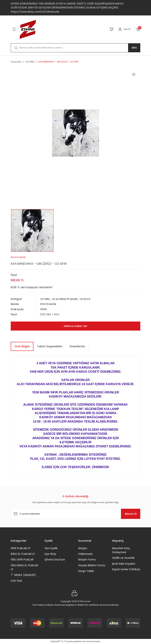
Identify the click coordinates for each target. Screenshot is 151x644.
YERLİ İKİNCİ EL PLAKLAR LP (24, 567)
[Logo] (28, 29)
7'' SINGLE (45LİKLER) (23, 575)
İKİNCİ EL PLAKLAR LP (23, 554)
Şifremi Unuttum (55, 560)
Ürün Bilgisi (22, 346)
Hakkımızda (85, 554)
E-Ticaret (67, 641)
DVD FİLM (16, 581)
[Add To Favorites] (134, 75)
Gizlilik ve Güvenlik (123, 558)
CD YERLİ (46, 299)
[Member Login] (120, 29)
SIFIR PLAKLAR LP (21, 548)
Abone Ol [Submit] (129, 514)
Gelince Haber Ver (75, 326)
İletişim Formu (87, 560)
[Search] (75, 48)
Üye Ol (127, 29)
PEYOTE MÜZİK (49, 304)
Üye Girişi (50, 554)
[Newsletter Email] (75, 514)
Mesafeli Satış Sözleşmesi (121, 550)
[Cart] (138, 29)
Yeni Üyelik (51, 548)
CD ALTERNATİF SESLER (67, 299)
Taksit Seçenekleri (50, 346)
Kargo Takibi (86, 571)
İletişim (83, 548)
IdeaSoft (55, 641)
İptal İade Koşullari (124, 564)
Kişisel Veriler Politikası (126, 569)
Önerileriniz (77, 346)
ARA (134, 48)
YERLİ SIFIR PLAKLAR (22, 560)
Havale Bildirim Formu (92, 565)
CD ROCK (89, 299)
